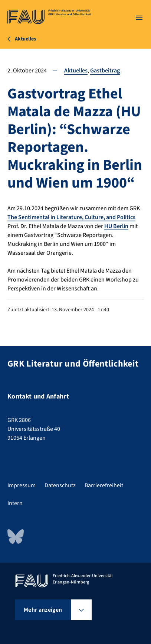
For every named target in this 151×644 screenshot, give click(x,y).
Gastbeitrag (105, 71)
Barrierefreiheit (104, 485)
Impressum (22, 485)
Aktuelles (76, 71)
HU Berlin (116, 226)
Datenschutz (60, 485)
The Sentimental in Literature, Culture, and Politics (71, 217)
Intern (15, 503)
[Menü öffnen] (139, 18)
